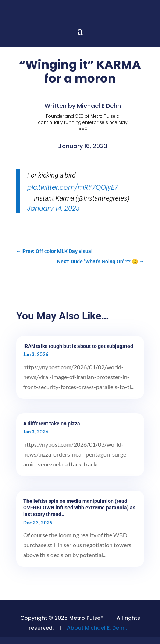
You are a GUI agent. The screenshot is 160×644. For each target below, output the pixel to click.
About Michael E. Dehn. (97, 628)
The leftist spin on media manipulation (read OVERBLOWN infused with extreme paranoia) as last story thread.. (79, 508)
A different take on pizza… (54, 424)
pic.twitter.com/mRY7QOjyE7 (73, 187)
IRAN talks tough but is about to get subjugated (78, 346)
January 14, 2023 (54, 208)
